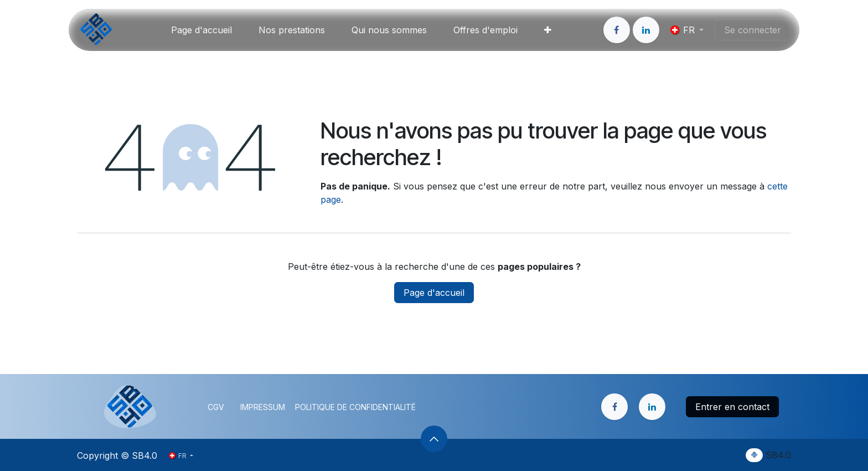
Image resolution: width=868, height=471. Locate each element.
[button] (434, 439)
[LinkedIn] (646, 30)
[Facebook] (617, 30)
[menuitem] (201, 30)
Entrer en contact (732, 407)
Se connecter (753, 30)
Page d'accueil (434, 293)
